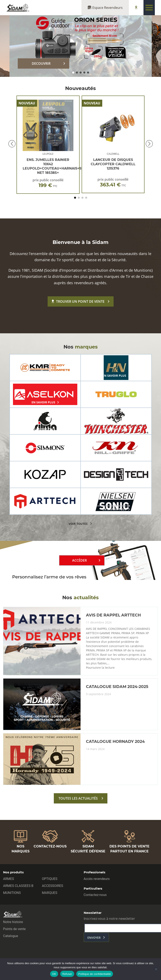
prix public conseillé (48, 183)
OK (54, 974)
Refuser (67, 974)
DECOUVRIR (41, 63)
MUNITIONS (12, 893)
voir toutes (78, 524)
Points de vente (14, 929)
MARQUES (49, 893)
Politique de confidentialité (95, 974)
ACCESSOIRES (52, 886)
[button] (73, 73)
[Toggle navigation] (149, 8)
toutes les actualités (78, 798)
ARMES (9, 879)
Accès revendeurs (97, 879)
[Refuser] (156, 969)
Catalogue (11, 936)
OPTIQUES (50, 879)
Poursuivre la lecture (100, 668)
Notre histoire (13, 922)
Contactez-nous (95, 895)
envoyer (94, 938)
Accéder (79, 560)
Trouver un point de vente (78, 301)
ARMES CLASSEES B (18, 886)
